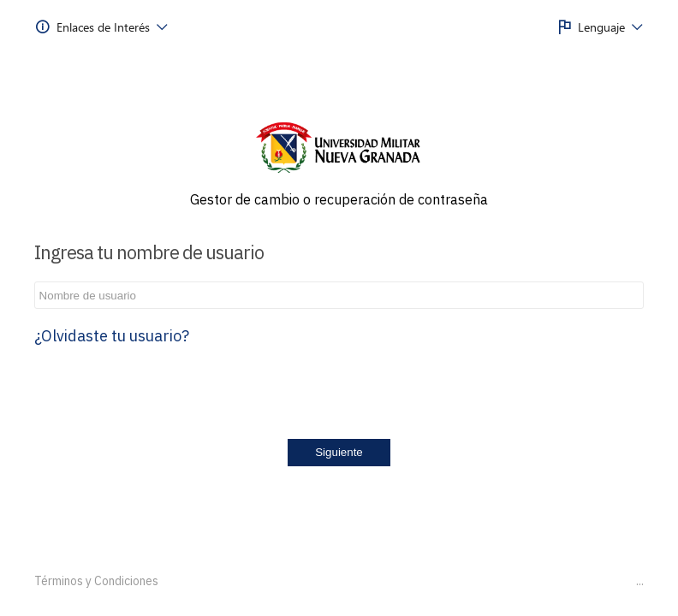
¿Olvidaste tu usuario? (112, 336)
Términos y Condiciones (96, 581)
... (640, 581)
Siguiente (339, 452)
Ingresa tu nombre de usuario (149, 252)
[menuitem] (101, 27)
